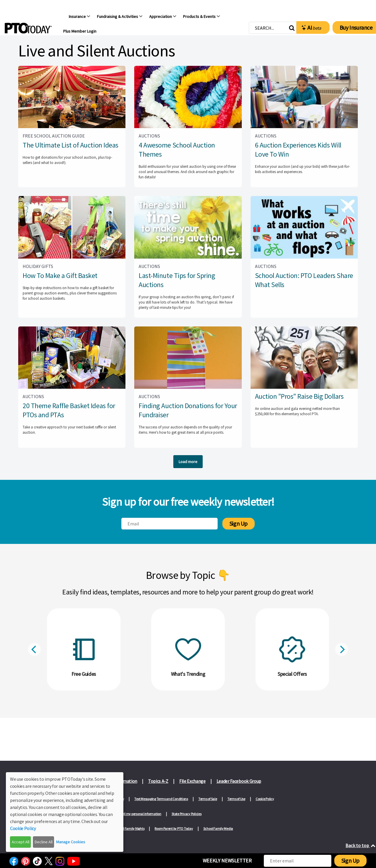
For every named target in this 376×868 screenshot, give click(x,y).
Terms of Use (236, 799)
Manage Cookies (71, 842)
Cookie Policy (265, 799)
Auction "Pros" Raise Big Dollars (299, 396)
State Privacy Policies (187, 814)
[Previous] (34, 649)
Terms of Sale (208, 799)
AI (311, 28)
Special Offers (292, 674)
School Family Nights (129, 828)
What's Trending (188, 674)
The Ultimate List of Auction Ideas (70, 145)
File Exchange (192, 781)
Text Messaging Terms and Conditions (161, 799)
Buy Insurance (356, 27)
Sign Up (239, 523)
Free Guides (84, 674)
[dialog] (65, 812)
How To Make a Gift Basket (60, 275)
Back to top (361, 845)
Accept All (21, 842)
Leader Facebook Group (239, 781)
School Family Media (218, 828)
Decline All (44, 842)
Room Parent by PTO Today (174, 828)
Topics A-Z (158, 781)
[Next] (342, 649)
